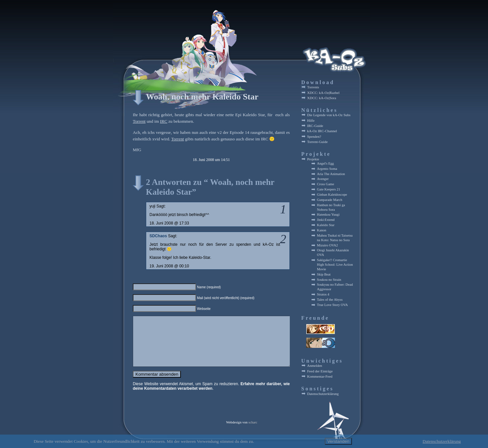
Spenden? (314, 136)
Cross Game (325, 184)
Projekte (313, 159)
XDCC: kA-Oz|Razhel (323, 93)
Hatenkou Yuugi (328, 215)
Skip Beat (324, 274)
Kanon (322, 230)
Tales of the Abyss (330, 300)
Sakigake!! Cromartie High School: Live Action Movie (335, 265)
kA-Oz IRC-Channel (322, 131)
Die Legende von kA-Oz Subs (329, 115)
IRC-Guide (315, 126)
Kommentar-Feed (320, 376)
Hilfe (311, 120)
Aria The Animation (331, 174)
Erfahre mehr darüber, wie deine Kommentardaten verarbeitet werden (211, 396)
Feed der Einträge (320, 371)
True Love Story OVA (332, 305)
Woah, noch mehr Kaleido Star (202, 97)
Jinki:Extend (326, 220)
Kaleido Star (326, 225)
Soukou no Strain (329, 280)
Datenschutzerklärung (323, 394)
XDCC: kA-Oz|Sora (322, 98)
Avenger (323, 179)
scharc (253, 426)
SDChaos (158, 236)
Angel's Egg (325, 163)
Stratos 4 (323, 294)
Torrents (313, 87)
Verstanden (338, 441)
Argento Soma (327, 169)
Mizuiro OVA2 (327, 245)
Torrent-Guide (317, 142)
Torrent (139, 121)
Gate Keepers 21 (329, 189)
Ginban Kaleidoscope (332, 195)
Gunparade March (330, 200)
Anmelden (315, 366)
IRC (164, 121)
